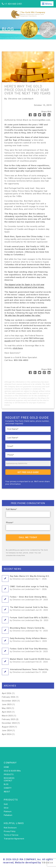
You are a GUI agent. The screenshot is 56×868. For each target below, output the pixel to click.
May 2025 (6, 708)
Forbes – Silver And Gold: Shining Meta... (29, 598)
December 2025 (9, 701)
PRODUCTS (9, 774)
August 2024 (8, 727)
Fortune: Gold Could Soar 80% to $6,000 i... (30, 619)
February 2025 (9, 719)
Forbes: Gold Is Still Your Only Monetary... (29, 650)
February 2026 (9, 697)
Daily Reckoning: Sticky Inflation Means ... (29, 640)
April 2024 (7, 734)
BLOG (6, 784)
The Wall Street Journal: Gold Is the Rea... (30, 608)
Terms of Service (11, 835)
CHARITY (8, 788)
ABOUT (7, 792)
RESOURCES (9, 778)
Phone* (10, 523)
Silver (6, 808)
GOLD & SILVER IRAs (12, 771)
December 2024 (9, 723)
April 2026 (7, 693)
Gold (6, 804)
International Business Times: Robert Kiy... (30, 671)
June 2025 (7, 704)
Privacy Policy (10, 831)
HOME (6, 767)
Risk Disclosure (10, 828)
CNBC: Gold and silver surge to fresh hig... (30, 588)
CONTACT (8, 781)
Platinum (8, 811)
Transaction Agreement (14, 839)
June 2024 (7, 730)
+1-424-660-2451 (13, 4)
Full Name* (12, 509)
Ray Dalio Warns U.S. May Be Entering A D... (30, 577)
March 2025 (7, 716)
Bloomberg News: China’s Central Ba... (29, 629)
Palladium (8, 815)
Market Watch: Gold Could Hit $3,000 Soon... (31, 660)
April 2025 (7, 712)
